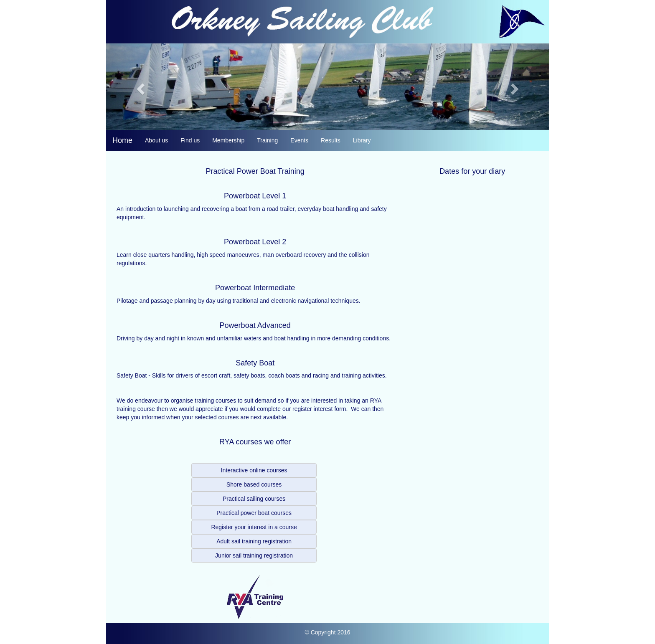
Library (362, 140)
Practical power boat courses (254, 513)
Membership (228, 140)
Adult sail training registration (254, 541)
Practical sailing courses (254, 499)
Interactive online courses (254, 470)
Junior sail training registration (254, 555)
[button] (139, 87)
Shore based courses (254, 484)
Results (331, 140)
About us (156, 140)
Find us (190, 140)
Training (267, 140)
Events (299, 140)
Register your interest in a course (254, 527)
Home (122, 140)
